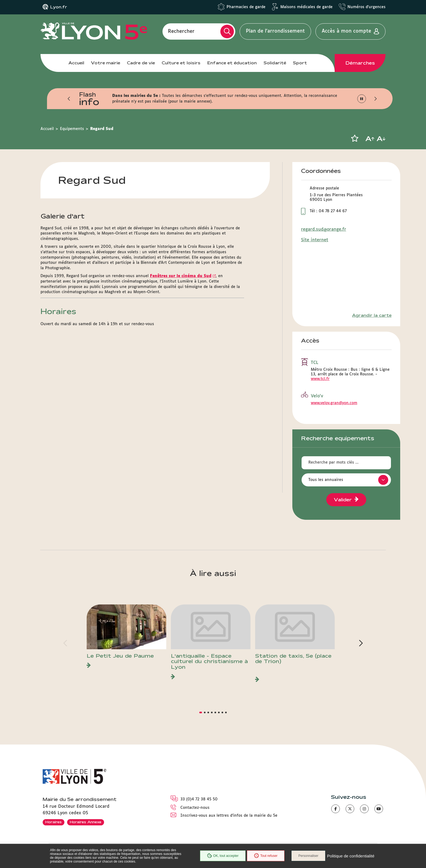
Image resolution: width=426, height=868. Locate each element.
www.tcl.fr (320, 379)
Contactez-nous (195, 808)
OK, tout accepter (223, 856)
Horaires (54, 822)
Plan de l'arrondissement (275, 31)
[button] (69, 99)
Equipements (72, 129)
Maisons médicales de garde (306, 7)
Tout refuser (266, 856)
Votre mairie (106, 63)
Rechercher (181, 31)
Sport (300, 63)
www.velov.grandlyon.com (334, 403)
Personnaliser (308, 856)
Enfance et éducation (232, 63)
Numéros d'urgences (367, 7)
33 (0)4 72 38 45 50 (199, 799)
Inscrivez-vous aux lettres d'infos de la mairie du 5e (229, 816)
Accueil (76, 63)
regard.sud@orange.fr (324, 229)
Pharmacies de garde (246, 7)
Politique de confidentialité (351, 856)
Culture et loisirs (181, 63)
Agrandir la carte (372, 315)
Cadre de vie (141, 63)
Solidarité (275, 63)
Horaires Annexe (86, 822)
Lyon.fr (59, 7)
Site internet (315, 240)
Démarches (360, 63)
